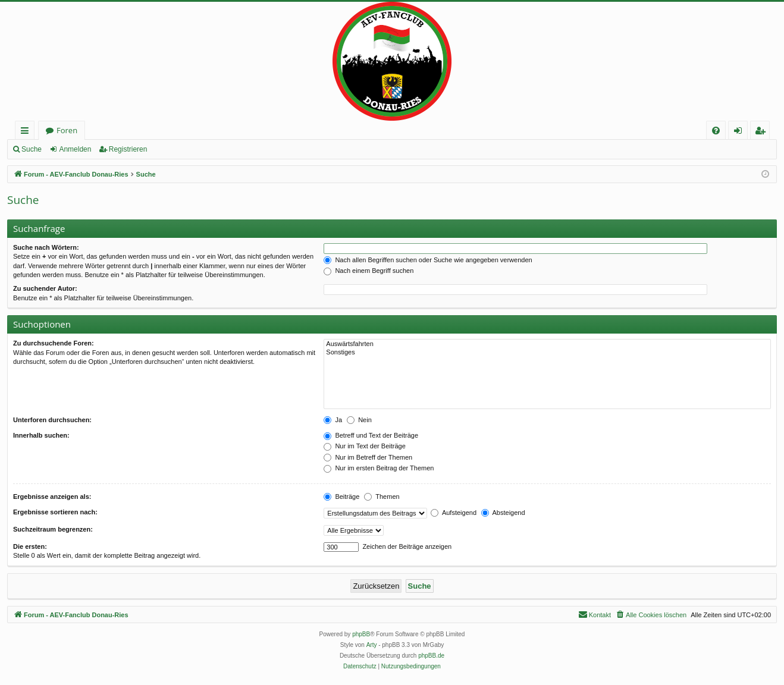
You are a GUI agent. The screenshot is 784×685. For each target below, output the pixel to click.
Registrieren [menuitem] (763, 132)
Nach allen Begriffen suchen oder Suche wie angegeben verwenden (428, 260)
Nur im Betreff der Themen (368, 457)
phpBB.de (431, 656)
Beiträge (341, 497)
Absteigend (503, 513)
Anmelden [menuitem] (741, 132)
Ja (333, 420)
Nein (359, 420)
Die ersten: (30, 546)
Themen (382, 497)
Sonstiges (547, 353)
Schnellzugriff (27, 132)
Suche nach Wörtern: (46, 247)
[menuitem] (716, 131)
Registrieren (128, 149)
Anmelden (75, 149)
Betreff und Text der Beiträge (371, 435)
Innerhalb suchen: (41, 435)
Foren (67, 130)
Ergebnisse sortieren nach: (55, 512)
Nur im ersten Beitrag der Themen (379, 468)
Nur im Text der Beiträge (364, 446)
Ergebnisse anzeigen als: (52, 497)
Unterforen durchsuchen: (52, 420)
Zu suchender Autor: (45, 288)
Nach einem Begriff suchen (369, 271)
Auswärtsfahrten (547, 344)
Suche (32, 149)
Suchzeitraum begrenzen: (53, 529)
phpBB (361, 634)
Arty (372, 645)
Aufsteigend (454, 513)
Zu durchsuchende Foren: (54, 343)
